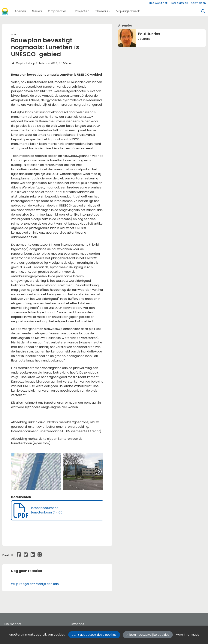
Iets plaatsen (180, 3)
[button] (20, 11)
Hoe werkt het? (159, 3)
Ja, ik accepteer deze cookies (94, 635)
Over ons (77, 624)
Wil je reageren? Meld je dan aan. (35, 584)
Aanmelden (198, 3)
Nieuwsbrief (13, 624)
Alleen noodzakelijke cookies (148, 635)
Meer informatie (187, 635)
